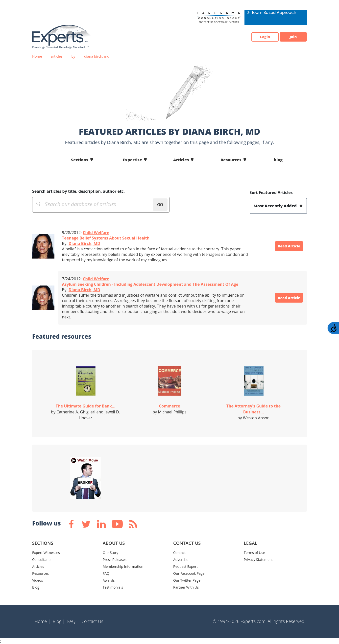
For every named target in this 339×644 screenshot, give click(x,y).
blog (278, 160)
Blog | (59, 621)
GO (160, 205)
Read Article (286, 246)
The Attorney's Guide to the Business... (254, 409)
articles (57, 56)
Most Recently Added (276, 206)
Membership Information (123, 566)
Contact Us (92, 621)
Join (291, 37)
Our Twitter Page (187, 580)
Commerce (169, 406)
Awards (109, 580)
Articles (181, 160)
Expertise (133, 160)
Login (257, 37)
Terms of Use (254, 553)
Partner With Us (186, 587)
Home (37, 56)
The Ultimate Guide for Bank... (85, 406)
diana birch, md (97, 56)
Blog (36, 587)
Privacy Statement (258, 560)
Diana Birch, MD (84, 243)
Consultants (42, 560)
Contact (179, 553)
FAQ (106, 573)
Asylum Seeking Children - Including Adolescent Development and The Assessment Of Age (150, 284)
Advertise (181, 560)
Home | (43, 621)
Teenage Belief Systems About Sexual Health (106, 238)
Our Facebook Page (189, 573)
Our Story (110, 553)
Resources (231, 160)
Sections (80, 160)
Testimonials (113, 587)
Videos (37, 580)
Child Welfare (96, 233)
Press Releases (115, 560)
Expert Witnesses (46, 553)
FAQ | (73, 621)
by (73, 56)
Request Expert (185, 566)
